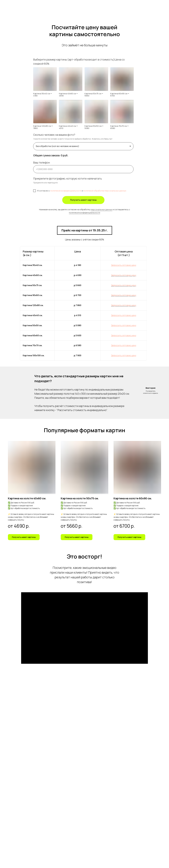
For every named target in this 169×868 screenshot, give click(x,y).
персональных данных (102, 209)
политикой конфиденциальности (84, 213)
